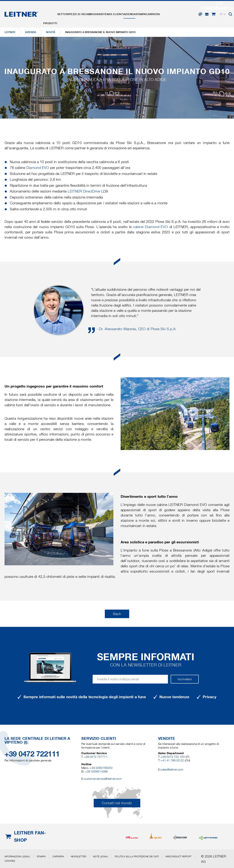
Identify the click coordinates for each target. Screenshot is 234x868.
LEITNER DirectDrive (84, 191)
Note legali (101, 856)
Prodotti (52, 11)
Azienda (146, 11)
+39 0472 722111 (32, 754)
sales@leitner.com (172, 769)
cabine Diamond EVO (150, 227)
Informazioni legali (17, 856)
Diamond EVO (38, 168)
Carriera (176, 11)
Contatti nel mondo (117, 803)
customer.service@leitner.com (103, 779)
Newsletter (79, 856)
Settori (69, 11)
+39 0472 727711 (95, 757)
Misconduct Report (179, 856)
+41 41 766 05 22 (172, 760)
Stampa (160, 11)
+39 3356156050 (101, 768)
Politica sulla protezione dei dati (137, 856)
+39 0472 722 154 (173, 757)
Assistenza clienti (122, 11)
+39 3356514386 (97, 771)
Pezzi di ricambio (91, 11)
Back (117, 614)
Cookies (10, 861)
